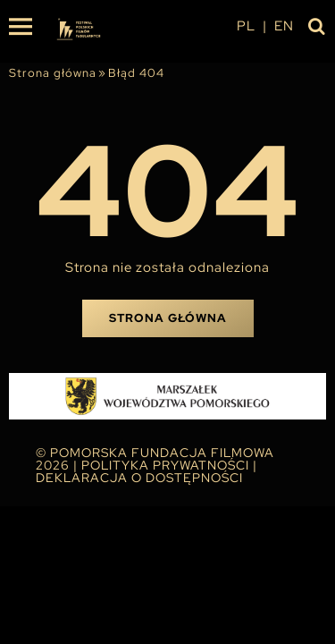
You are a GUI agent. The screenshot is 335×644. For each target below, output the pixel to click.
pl (246, 26)
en (284, 26)
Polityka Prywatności (165, 465)
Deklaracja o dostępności (139, 478)
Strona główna (53, 73)
